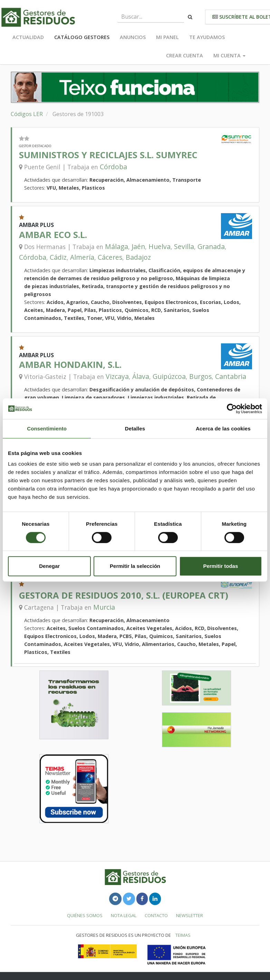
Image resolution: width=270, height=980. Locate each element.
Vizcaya (117, 376)
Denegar (49, 566)
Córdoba (113, 167)
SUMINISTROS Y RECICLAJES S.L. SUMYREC (108, 155)
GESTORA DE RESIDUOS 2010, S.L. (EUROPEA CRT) (124, 595)
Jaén (138, 246)
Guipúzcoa (169, 376)
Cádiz (58, 257)
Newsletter (190, 915)
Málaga (117, 246)
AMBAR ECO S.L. (53, 235)
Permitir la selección (135, 566)
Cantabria (231, 376)
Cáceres (110, 257)
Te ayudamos (207, 37)
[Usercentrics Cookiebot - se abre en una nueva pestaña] (232, 409)
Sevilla (184, 246)
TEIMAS (183, 935)
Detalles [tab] (135, 429)
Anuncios (133, 37)
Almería (82, 257)
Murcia (104, 607)
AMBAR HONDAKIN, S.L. (70, 365)
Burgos (200, 376)
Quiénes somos (85, 915)
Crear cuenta (185, 55)
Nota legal (124, 915)
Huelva (160, 246)
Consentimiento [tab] (47, 429)
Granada (211, 246)
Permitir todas (220, 566)
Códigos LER (27, 114)
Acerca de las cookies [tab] (223, 429)
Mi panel (167, 37)
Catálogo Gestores (82, 37)
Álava (141, 376)
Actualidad (28, 37)
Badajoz (138, 257)
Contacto (156, 915)
